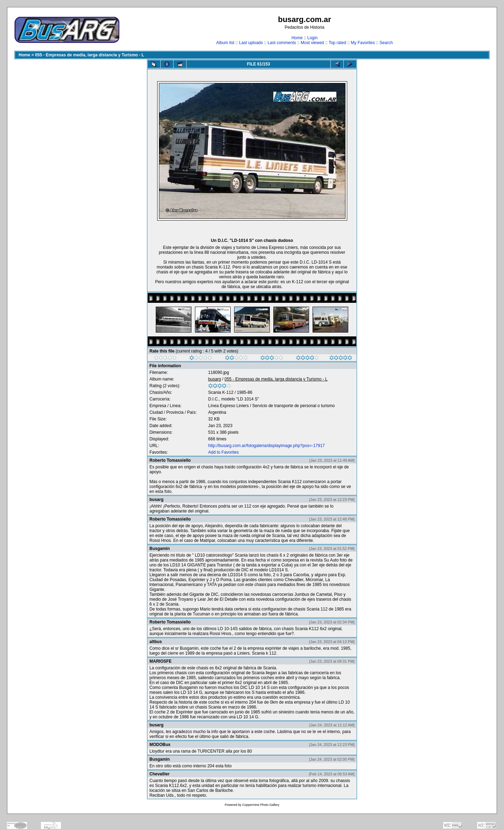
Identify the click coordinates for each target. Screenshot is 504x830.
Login (312, 38)
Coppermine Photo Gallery (261, 805)
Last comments (282, 43)
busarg (215, 379)
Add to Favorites (223, 452)
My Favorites (363, 43)
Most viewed (312, 43)
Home (297, 38)
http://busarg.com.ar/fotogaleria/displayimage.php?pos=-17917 (267, 446)
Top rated (337, 43)
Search (386, 43)
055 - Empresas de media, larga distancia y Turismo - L (90, 55)
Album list (225, 43)
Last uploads (251, 43)
